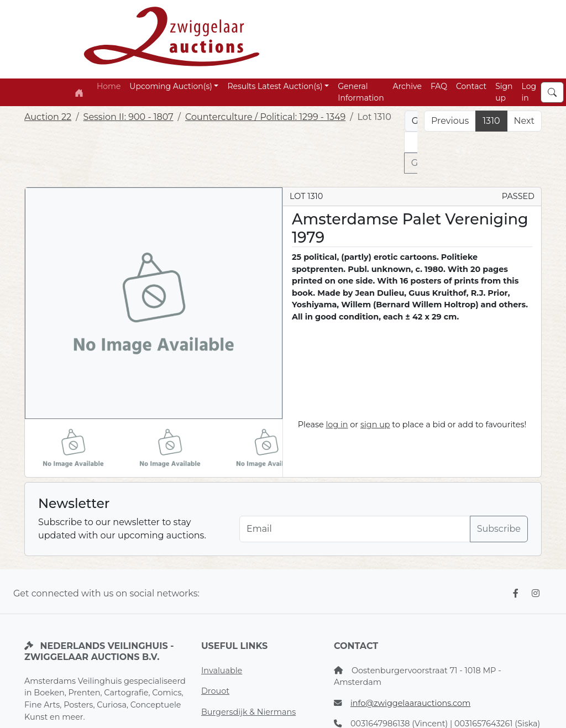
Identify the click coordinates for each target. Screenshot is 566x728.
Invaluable (222, 671)
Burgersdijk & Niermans (248, 712)
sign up (375, 425)
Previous (450, 121)
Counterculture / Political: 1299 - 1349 (265, 117)
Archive (407, 86)
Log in (529, 92)
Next (524, 121)
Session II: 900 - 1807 (129, 117)
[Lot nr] (411, 142)
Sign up (504, 92)
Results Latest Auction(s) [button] (275, 86)
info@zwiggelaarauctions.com (410, 703)
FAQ (439, 86)
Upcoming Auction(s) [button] (171, 86)
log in (337, 425)
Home (109, 86)
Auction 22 (48, 117)
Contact (471, 86)
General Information (361, 92)
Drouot (215, 691)
